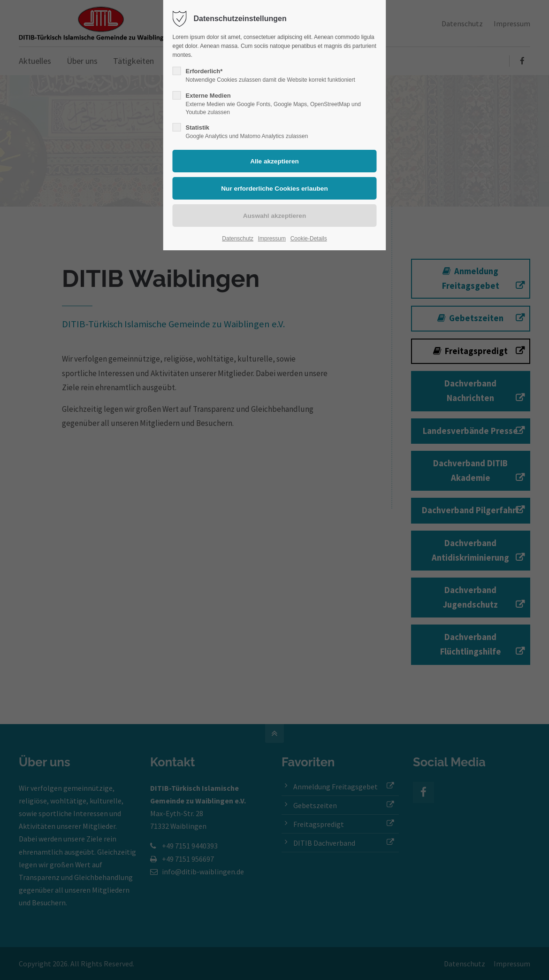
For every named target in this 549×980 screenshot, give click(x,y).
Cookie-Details (309, 239)
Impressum (272, 239)
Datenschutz (238, 239)
